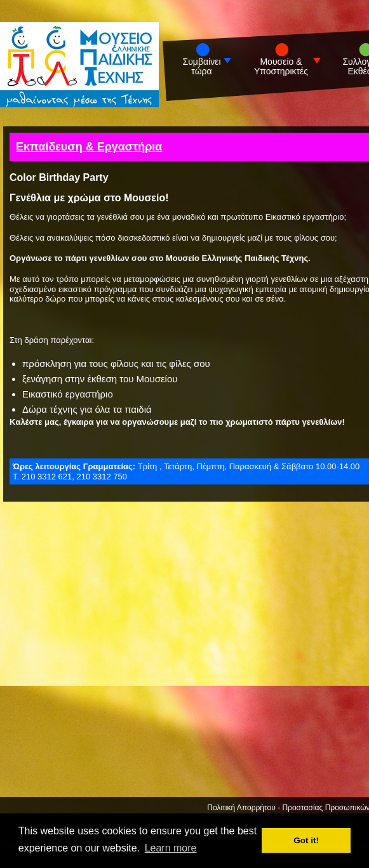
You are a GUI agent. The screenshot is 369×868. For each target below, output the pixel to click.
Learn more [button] (171, 848)
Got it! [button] (306, 840)
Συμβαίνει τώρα (202, 67)
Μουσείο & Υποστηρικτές (281, 67)
